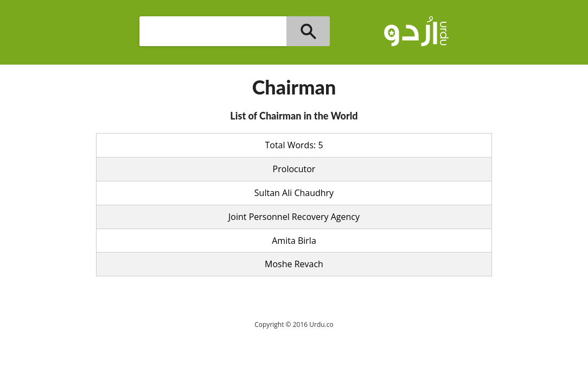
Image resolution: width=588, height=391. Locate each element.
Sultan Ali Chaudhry (294, 193)
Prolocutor (294, 169)
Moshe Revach (294, 264)
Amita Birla (294, 241)
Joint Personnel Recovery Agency (294, 217)
